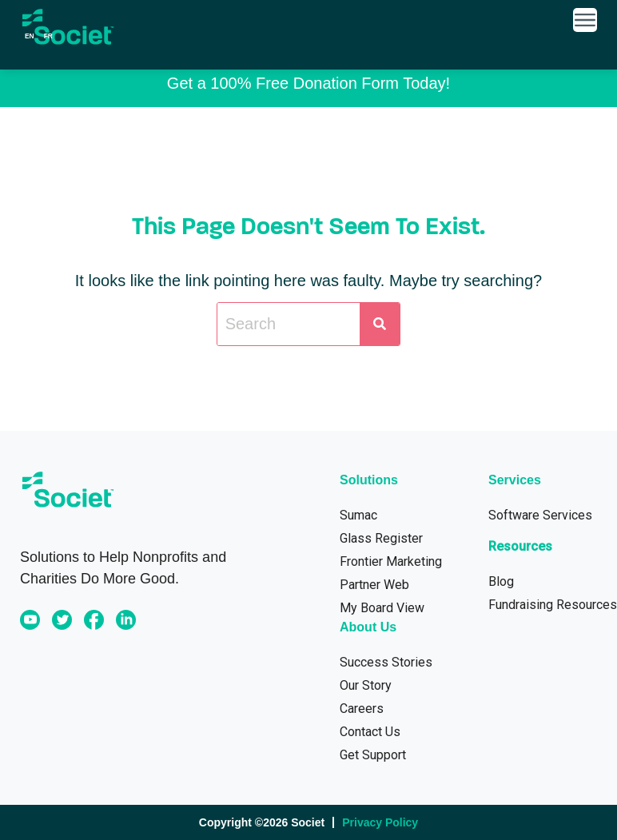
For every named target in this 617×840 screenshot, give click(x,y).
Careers (362, 709)
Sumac (358, 515)
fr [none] (48, 36)
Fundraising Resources (553, 605)
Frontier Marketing (391, 561)
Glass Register (381, 538)
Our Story (366, 685)
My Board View (382, 608)
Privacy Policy (380, 822)
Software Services (540, 515)
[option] (48, 36)
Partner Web (374, 585)
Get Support (373, 755)
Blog (501, 581)
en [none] (30, 36)
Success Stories (386, 662)
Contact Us (370, 732)
